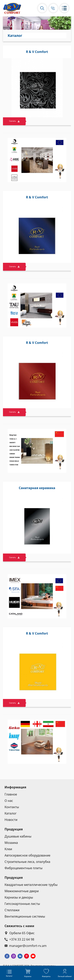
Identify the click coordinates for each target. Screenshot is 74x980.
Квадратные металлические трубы (31, 885)
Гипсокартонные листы (22, 904)
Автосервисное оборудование (27, 855)
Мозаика (11, 843)
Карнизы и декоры (19, 897)
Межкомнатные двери (22, 891)
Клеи (8, 849)
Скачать (14, 121)
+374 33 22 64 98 (19, 939)
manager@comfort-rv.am (26, 946)
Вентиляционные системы (25, 916)
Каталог (11, 813)
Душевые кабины (18, 836)
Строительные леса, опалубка (27, 862)
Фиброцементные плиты (23, 868)
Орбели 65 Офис (20, 933)
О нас (9, 801)
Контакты (12, 807)
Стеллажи (12, 910)
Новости (11, 820)
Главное (11, 794)
